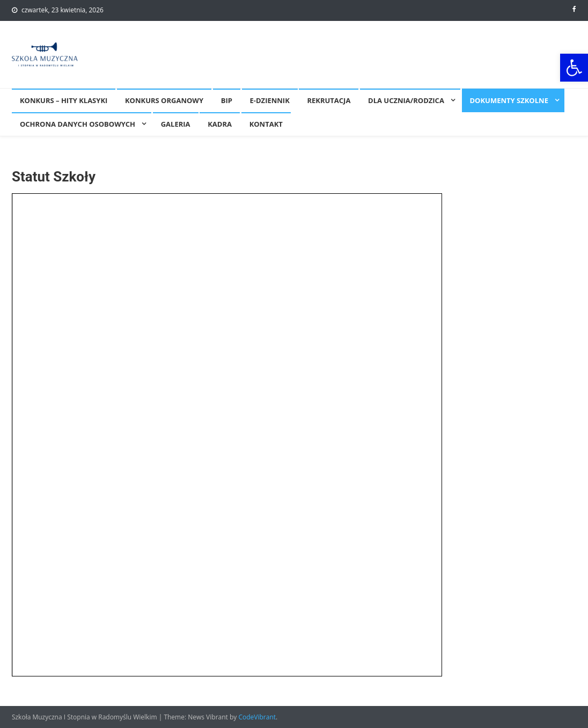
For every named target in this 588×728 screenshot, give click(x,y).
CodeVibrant (257, 717)
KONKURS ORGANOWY (164, 100)
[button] (574, 68)
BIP (227, 100)
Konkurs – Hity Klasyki (64, 100)
